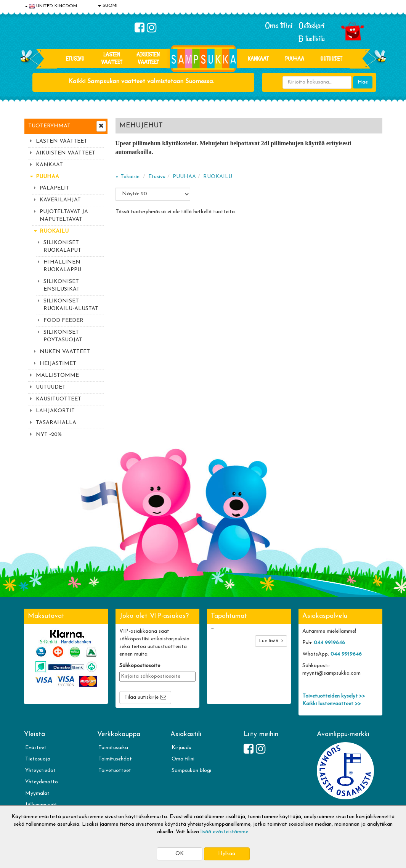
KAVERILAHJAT (60, 200)
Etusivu (75, 59)
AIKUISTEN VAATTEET (148, 58)
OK (180, 854)
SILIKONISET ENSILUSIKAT (62, 285)
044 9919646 (329, 643)
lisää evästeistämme (224, 832)
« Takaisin (128, 177)
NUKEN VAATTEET (65, 352)
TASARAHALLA (56, 423)
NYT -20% (49, 435)
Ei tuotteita (312, 39)
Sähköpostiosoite (140, 666)
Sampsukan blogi (191, 771)
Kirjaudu (181, 748)
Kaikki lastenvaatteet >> (332, 704)
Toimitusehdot (115, 759)
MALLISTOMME (57, 375)
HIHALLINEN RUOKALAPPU (62, 266)
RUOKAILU (54, 231)
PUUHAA (294, 59)
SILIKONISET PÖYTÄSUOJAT (63, 336)
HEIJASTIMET (58, 364)
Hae (363, 82)
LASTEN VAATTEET (112, 58)
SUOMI (108, 6)
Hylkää (227, 854)
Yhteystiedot (40, 771)
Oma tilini (279, 26)
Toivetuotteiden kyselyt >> (334, 696)
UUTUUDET (51, 387)
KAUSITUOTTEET (59, 399)
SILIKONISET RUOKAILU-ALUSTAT (71, 305)
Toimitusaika (113, 748)
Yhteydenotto (42, 782)
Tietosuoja (38, 759)
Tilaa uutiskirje (141, 697)
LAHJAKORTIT (55, 411)
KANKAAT (258, 59)
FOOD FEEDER (63, 321)
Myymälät (37, 793)
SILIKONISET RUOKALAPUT (62, 247)
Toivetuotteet (115, 771)
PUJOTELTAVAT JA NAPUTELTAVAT (64, 216)
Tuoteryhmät (49, 126)
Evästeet (36, 748)
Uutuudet (331, 59)
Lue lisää (271, 641)
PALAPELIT (55, 188)
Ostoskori (312, 26)
